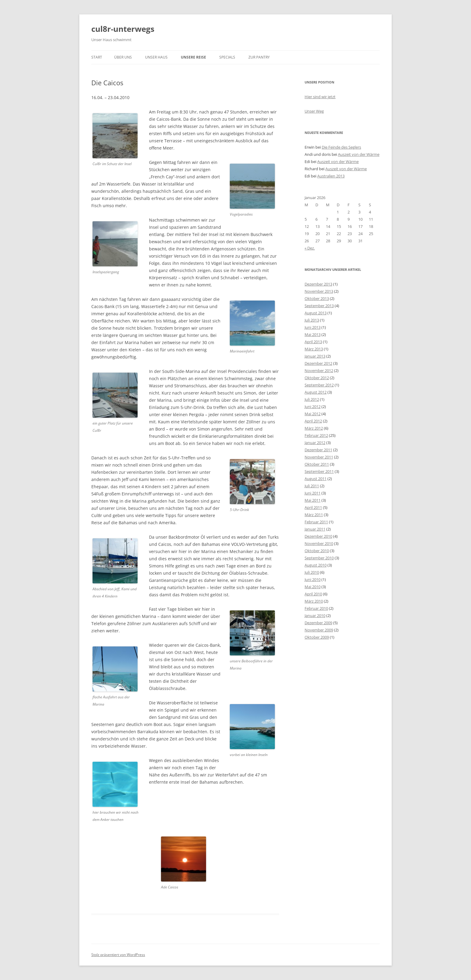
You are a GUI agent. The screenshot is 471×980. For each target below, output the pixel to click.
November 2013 (319, 291)
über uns (123, 57)
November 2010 (319, 543)
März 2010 (314, 601)
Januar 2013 (315, 356)
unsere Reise (193, 57)
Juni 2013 (313, 327)
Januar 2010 (315, 616)
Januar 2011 (315, 529)
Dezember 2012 (318, 363)
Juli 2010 (312, 572)
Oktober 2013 (317, 298)
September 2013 (319, 306)
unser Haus (156, 57)
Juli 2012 (312, 399)
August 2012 (316, 392)
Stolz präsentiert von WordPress (118, 955)
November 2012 (319, 371)
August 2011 (316, 479)
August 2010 (316, 565)
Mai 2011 (313, 500)
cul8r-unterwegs (123, 29)
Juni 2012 (313, 407)
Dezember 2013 (318, 284)
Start (97, 57)
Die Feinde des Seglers (341, 147)
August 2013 (316, 313)
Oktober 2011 (317, 464)
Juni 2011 (313, 493)
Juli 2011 (312, 486)
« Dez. (310, 248)
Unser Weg (314, 111)
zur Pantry (259, 57)
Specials (227, 57)
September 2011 (319, 471)
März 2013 (314, 349)
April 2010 (313, 594)
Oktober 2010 (317, 551)
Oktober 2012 (317, 378)
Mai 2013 (313, 334)
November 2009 (319, 630)
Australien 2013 (331, 176)
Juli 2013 (312, 320)
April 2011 (313, 507)
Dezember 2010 (318, 536)
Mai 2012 (313, 414)
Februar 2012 (316, 435)
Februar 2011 (316, 522)
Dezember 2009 (318, 623)
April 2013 (313, 342)
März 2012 (314, 428)
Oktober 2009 (317, 637)
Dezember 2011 (318, 450)
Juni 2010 (313, 579)
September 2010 (319, 558)
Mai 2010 (313, 587)
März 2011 (314, 515)
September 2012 (319, 385)
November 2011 (319, 457)
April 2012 (313, 421)
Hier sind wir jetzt (320, 97)
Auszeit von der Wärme (359, 154)
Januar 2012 (315, 443)
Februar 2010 (316, 608)
